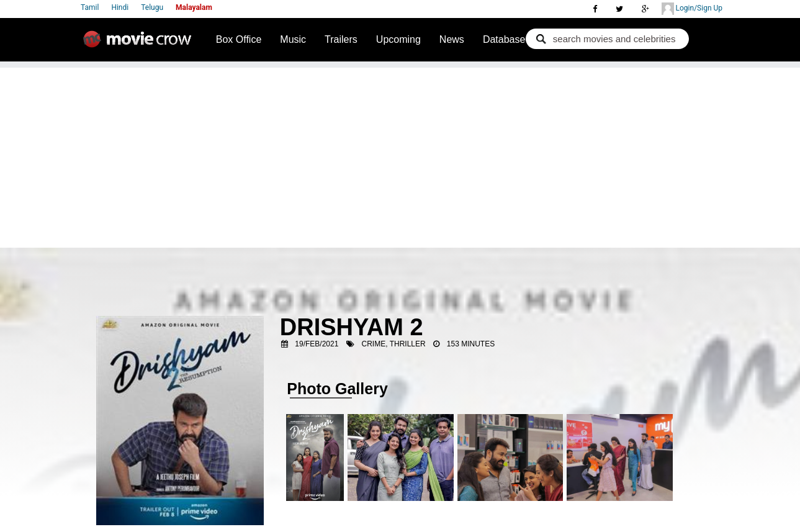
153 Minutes (471, 344)
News (452, 39)
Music (293, 39)
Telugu (152, 7)
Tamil (90, 7)
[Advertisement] (400, 155)
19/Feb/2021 (317, 344)
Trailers (341, 39)
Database (504, 39)
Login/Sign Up (692, 9)
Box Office (239, 39)
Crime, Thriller (394, 344)
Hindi (120, 7)
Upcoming (398, 39)
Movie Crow (140, 44)
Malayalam (194, 7)
